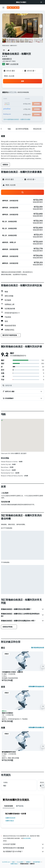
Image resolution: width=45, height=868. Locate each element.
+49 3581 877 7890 (9, 61)
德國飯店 (28, 862)
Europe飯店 (20, 862)
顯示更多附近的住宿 (38, 648)
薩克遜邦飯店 (37, 862)
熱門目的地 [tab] (20, 806)
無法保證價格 (27, 838)
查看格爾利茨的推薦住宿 (36, 727)
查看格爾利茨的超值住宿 (36, 687)
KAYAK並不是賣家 (24, 844)
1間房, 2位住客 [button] (9, 76)
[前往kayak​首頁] (13, 8)
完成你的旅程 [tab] (9, 806)
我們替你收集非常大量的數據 (24, 848)
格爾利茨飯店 (10, 821)
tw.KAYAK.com (6, 862)
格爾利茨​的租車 (10, 818)
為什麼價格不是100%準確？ (24, 852)
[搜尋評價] (24, 385)
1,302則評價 (14, 64)
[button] (41, 2)
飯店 (14, 862)
